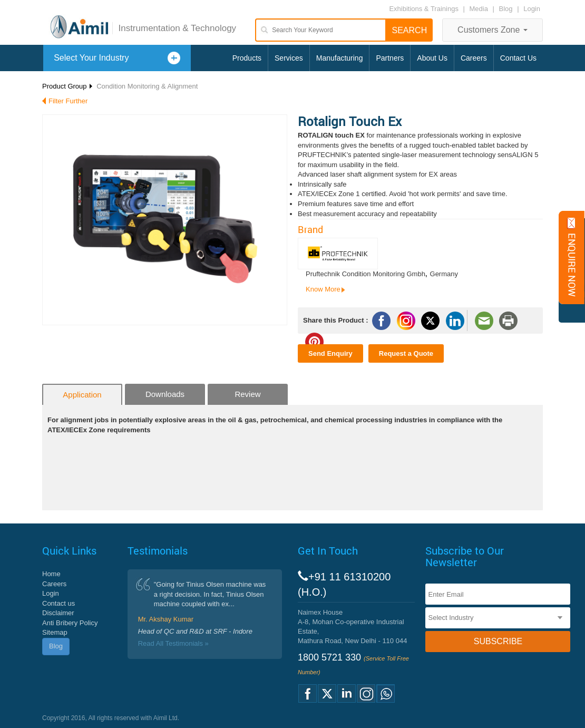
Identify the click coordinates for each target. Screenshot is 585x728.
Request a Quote (406, 353)
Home (51, 574)
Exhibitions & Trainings (424, 9)
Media (480, 9)
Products (247, 58)
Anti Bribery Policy (70, 623)
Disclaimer (58, 613)
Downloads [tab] (165, 394)
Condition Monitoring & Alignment (147, 86)
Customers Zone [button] (493, 30)
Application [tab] (82, 395)
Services (289, 58)
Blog (506, 9)
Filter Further (68, 101)
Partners (390, 58)
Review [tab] (247, 394)
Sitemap (55, 632)
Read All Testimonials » (173, 643)
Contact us (58, 603)
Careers (474, 58)
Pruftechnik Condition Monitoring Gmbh (365, 274)
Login (532, 9)
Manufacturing (340, 58)
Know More (323, 289)
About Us (432, 58)
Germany (444, 274)
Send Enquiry (330, 353)
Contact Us (518, 58)
